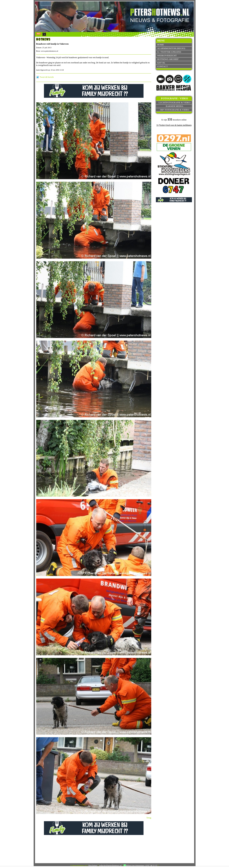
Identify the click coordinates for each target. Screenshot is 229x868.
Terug (149, 818)
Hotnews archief (168, 59)
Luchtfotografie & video (174, 102)
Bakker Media (175, 106)
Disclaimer (93, 866)
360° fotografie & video (175, 110)
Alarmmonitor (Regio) (171, 48)
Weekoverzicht (167, 55)
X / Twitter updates (169, 52)
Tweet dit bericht (47, 77)
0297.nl (161, 63)
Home (160, 45)
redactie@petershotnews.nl (110, 866)
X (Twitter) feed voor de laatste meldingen (174, 125)
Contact (162, 66)
